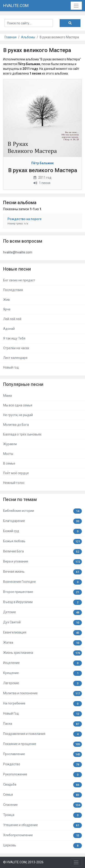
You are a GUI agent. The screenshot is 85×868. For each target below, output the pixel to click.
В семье (9, 463)
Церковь (42, 846)
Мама (7, 396)
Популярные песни (23, 384)
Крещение (42, 673)
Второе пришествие (42, 592)
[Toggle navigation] (76, 6)
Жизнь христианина (42, 653)
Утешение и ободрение (42, 825)
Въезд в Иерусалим (42, 602)
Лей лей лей (12, 319)
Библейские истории (42, 511)
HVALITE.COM (16, 6)
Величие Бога (42, 552)
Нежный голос (14, 483)
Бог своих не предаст (19, 280)
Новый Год (42, 714)
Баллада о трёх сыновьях (22, 434)
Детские (42, 612)
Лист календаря (15, 358)
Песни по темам (20, 500)
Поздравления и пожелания (42, 734)
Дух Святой (42, 623)
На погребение (42, 704)
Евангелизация (42, 633)
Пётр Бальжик (42, 163)
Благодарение (42, 521)
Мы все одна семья (18, 405)
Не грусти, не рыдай (18, 415)
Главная (11, 37)
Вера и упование (42, 562)
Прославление (42, 754)
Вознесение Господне (42, 582)
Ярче (7, 309)
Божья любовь (42, 541)
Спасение (42, 805)
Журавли (10, 444)
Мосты (8, 454)
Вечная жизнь (42, 572)
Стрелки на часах (16, 348)
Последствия (13, 290)
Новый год (11, 367)
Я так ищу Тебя (14, 338)
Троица (42, 815)
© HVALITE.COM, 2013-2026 (23, 862)
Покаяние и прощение (42, 744)
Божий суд (42, 531)
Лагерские (42, 683)
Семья (42, 795)
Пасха (42, 724)
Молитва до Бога (16, 425)
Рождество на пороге (24, 219)
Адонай (9, 329)
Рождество (42, 764)
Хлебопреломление (42, 835)
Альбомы (28, 37)
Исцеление (42, 663)
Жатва (42, 643)
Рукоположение (42, 775)
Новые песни (17, 269)
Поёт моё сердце (16, 473)
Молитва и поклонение (42, 694)
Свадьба (42, 785)
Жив (6, 300)
